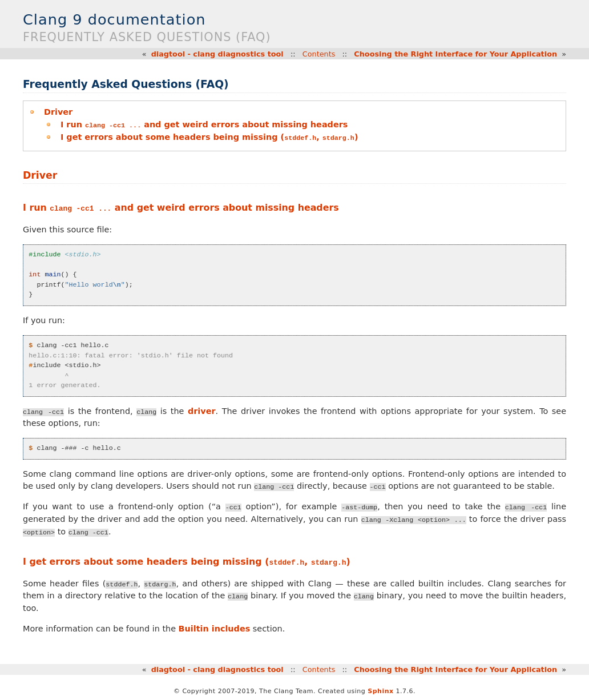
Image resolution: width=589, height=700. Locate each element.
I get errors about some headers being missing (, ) (209, 136)
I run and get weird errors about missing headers (204, 124)
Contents (319, 54)
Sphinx (380, 691)
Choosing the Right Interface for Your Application (455, 54)
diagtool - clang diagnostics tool (217, 54)
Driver (58, 112)
